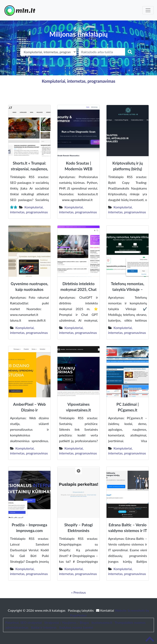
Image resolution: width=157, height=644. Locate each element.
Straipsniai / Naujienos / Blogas (67, 622)
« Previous (78, 592)
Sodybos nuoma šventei (76, 627)
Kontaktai (105, 610)
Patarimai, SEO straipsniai (24, 622)
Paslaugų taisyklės (81, 610)
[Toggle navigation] (148, 10)
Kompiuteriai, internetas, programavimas (78, 81)
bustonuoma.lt (102, 622)
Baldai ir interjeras (44, 627)
